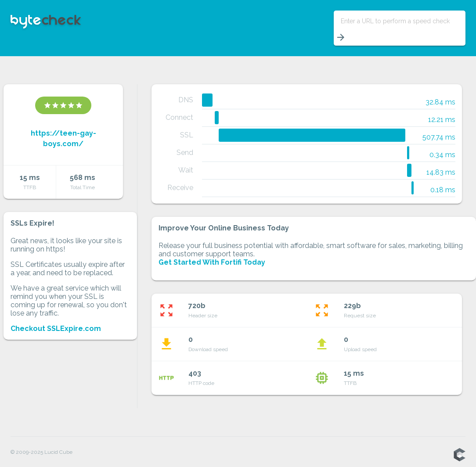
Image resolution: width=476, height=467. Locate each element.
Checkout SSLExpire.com (56, 329)
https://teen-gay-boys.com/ (63, 138)
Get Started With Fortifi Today (212, 262)
